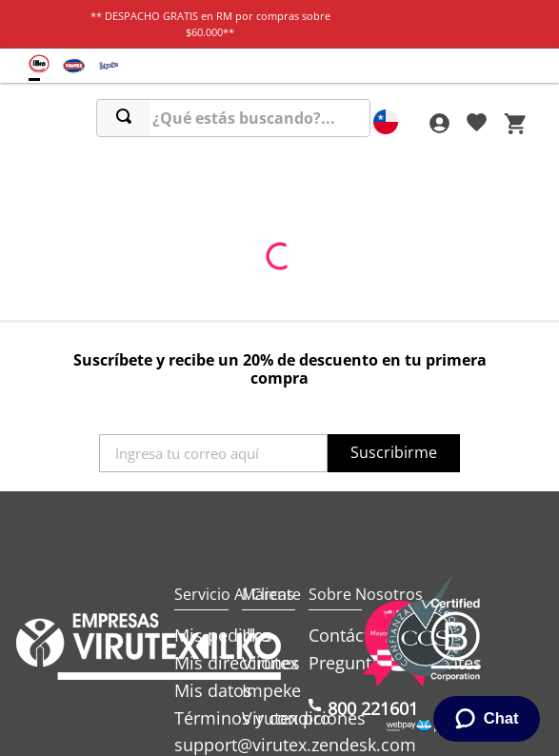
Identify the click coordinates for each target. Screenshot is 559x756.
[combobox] (234, 118)
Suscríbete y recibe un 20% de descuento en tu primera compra (280, 368)
